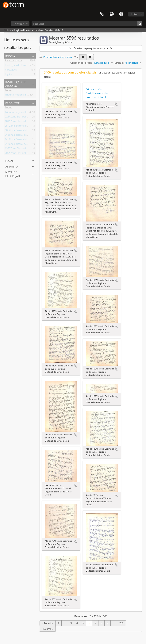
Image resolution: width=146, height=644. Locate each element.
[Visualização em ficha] (83, 57)
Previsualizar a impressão (56, 57)
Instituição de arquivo (16, 83)
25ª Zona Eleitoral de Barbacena (23, 126)
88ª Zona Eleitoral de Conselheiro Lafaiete (28, 131)
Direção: (119, 63)
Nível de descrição (13, 174)
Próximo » (48, 629)
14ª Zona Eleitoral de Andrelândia (24, 140)
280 (121, 623)
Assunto (12, 166)
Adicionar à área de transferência (75, 112)
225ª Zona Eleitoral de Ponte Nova (24, 117)
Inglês (8, 75)
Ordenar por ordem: (82, 63)
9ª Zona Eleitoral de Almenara (21, 135)
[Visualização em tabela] (90, 57)
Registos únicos (14, 61)
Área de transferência (102, 14)
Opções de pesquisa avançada (91, 48)
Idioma (112, 14)
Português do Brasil (16, 66)
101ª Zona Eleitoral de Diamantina (24, 122)
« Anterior (48, 623)
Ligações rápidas (121, 14)
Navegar (19, 23)
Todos (8, 91)
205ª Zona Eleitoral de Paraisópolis (24, 154)
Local (9, 160)
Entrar (135, 14)
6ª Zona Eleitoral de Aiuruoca (21, 145)
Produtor (13, 103)
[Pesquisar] (87, 24)
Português (11, 70)
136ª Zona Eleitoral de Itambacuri (24, 149)
